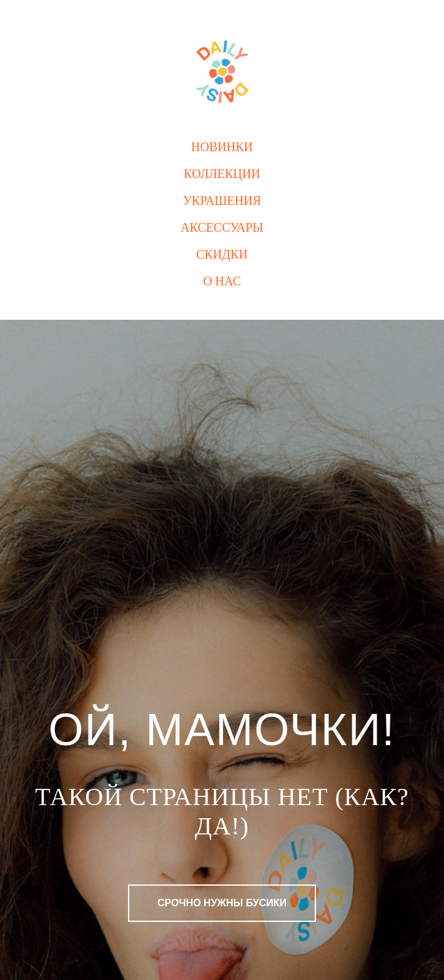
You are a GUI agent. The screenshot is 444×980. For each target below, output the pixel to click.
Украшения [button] (222, 200)
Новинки (222, 147)
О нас (222, 281)
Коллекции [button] (222, 174)
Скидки (222, 254)
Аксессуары (222, 227)
